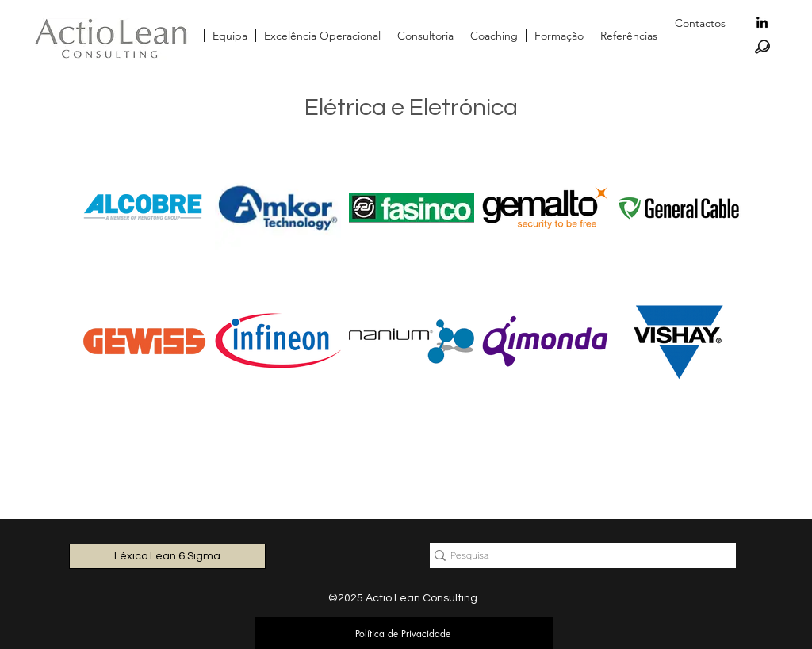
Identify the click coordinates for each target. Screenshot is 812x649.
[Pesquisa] (576, 556)
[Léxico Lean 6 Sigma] (167, 556)
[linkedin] (762, 22)
